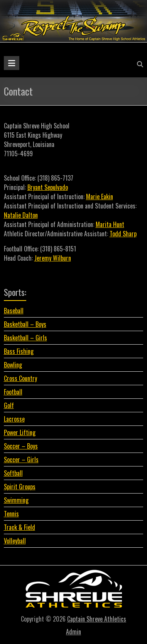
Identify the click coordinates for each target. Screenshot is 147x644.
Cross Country (20, 378)
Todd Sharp (123, 234)
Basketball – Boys (25, 324)
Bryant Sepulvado (48, 187)
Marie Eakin (100, 196)
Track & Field (19, 527)
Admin (73, 632)
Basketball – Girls (25, 338)
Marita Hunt (110, 224)
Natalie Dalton (21, 215)
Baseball (14, 311)
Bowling (13, 365)
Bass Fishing (19, 351)
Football (13, 392)
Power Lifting (20, 432)
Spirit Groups (20, 487)
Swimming (16, 500)
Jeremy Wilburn (53, 258)
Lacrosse (14, 419)
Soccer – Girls (21, 460)
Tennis (11, 514)
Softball (13, 473)
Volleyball (15, 541)
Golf (9, 405)
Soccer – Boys (21, 446)
